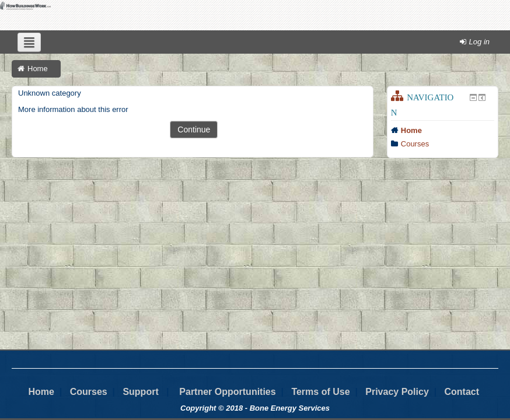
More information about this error (73, 109)
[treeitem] (443, 131)
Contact (462, 392)
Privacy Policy (397, 392)
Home (411, 130)
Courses (415, 144)
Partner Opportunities (227, 392)
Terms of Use (320, 392)
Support (140, 392)
